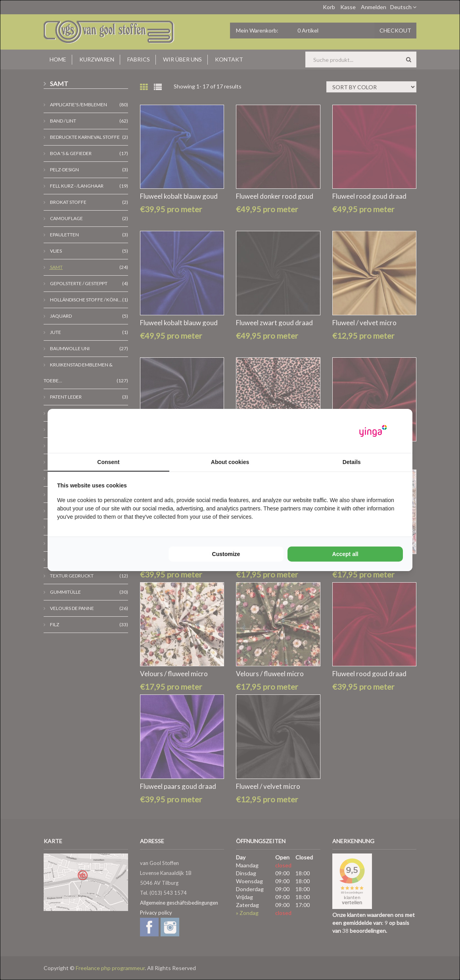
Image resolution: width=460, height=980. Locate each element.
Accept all (345, 554)
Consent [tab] (108, 462)
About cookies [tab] (230, 462)
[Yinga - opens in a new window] (373, 431)
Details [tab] (352, 462)
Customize (226, 554)
